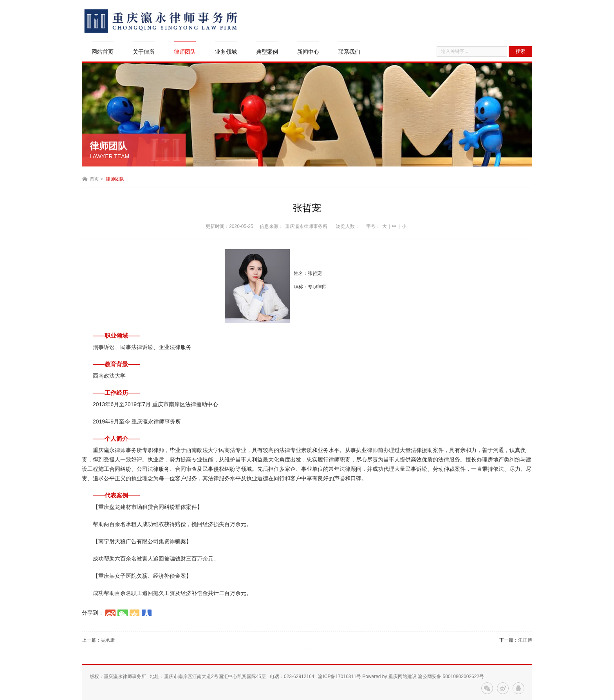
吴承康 (108, 640)
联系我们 (349, 52)
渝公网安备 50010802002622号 (451, 676)
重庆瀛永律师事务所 (306, 226)
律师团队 (185, 52)
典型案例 (267, 52)
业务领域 (226, 52)
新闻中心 (308, 52)
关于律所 (144, 52)
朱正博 (525, 640)
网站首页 (103, 52)
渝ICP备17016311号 (339, 676)
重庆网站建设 (403, 676)
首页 (94, 179)
